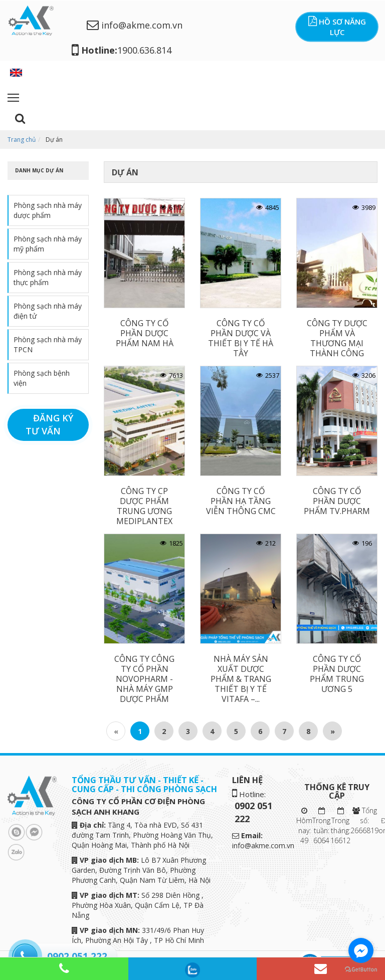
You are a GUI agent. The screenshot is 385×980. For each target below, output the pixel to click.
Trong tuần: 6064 (321, 826)
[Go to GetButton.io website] (361, 970)
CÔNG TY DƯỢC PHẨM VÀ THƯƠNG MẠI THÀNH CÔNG (337, 338)
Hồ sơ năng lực (337, 27)
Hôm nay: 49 (304, 826)
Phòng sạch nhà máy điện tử (48, 311)
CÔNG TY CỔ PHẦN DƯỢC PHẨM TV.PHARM (337, 501)
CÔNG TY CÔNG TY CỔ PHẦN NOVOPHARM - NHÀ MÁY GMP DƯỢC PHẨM (144, 679)
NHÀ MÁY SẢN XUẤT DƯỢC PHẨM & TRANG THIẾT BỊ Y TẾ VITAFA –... (241, 679)
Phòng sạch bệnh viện (42, 378)
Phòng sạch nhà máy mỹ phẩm (48, 244)
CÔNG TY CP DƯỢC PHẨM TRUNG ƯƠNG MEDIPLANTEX (144, 506)
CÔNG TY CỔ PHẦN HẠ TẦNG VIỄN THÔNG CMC (241, 501)
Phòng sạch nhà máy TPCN (48, 344)
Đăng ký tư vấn (49, 424)
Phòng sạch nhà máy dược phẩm (48, 210)
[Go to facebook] (361, 950)
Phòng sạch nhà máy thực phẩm (48, 277)
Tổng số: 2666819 (364, 820)
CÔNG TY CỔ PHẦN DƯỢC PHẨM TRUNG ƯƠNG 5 (337, 674)
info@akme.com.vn (135, 25)
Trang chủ (22, 140)
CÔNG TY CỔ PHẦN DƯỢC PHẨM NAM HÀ (145, 333)
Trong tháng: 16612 (340, 826)
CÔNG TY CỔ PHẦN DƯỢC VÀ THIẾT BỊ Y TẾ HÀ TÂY (241, 338)
